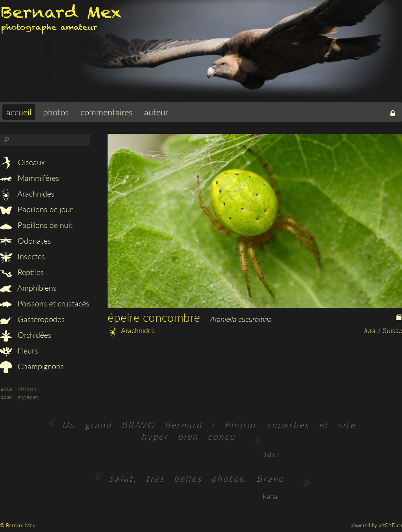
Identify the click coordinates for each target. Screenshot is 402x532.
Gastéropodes (32, 319)
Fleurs (19, 350)
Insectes (23, 256)
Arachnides (27, 193)
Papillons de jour (36, 209)
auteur (156, 112)
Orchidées (26, 335)
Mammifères (30, 178)
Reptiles (22, 272)
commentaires (106, 112)
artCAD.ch (390, 525)
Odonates (26, 240)
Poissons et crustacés (45, 303)
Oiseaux (22, 162)
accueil (19, 112)
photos (56, 112)
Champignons (32, 366)
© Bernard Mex (17, 525)
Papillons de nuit (36, 225)
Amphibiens (28, 288)
